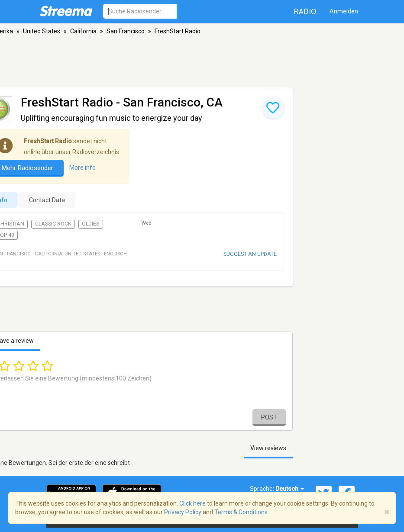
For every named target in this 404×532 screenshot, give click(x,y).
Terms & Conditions (241, 512)
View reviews (268, 448)
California (83, 31)
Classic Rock (53, 224)
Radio (305, 11)
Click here (192, 503)
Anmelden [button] (344, 11)
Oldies (90, 224)
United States (42, 31)
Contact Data (47, 200)
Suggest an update (250, 254)
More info (82, 168)
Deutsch (290, 489)
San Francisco (126, 31)
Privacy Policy (183, 512)
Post (269, 417)
